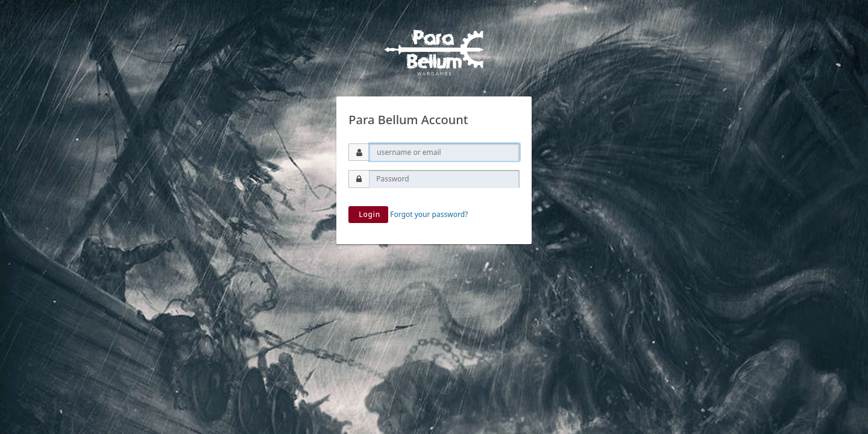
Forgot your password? (429, 214)
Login (368, 214)
